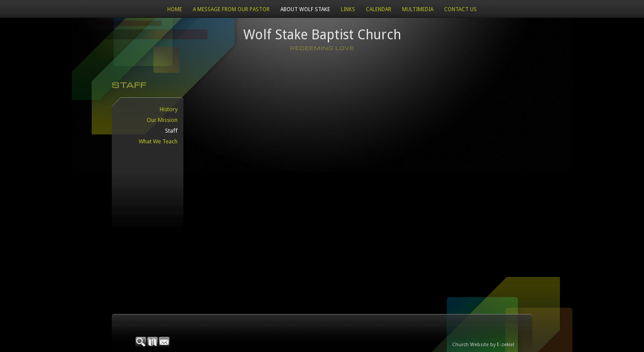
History (169, 109)
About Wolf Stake (305, 9)
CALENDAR (379, 9)
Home (175, 9)
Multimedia (418, 9)
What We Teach (158, 141)
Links (348, 9)
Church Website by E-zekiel (483, 345)
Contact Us (460, 9)
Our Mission (162, 120)
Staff (171, 131)
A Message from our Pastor (231, 9)
